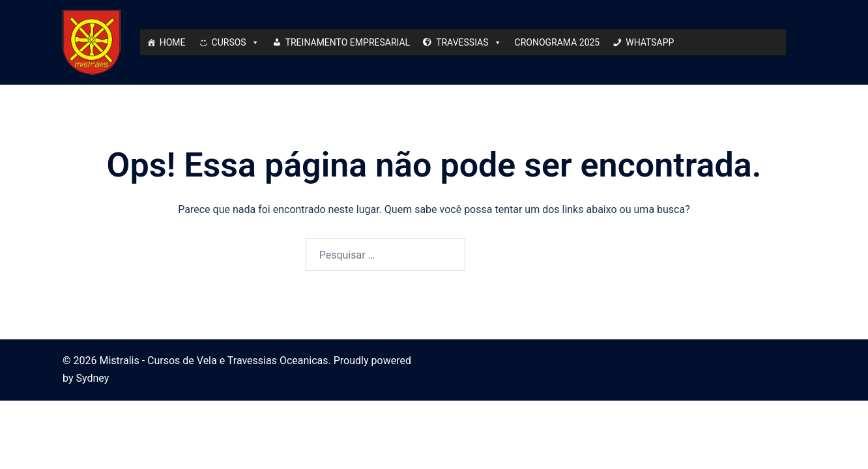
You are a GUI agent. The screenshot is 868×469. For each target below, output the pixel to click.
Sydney (92, 378)
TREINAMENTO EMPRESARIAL (348, 42)
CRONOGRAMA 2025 (557, 42)
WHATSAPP (650, 42)
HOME (173, 42)
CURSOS (236, 42)
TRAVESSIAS (469, 42)
